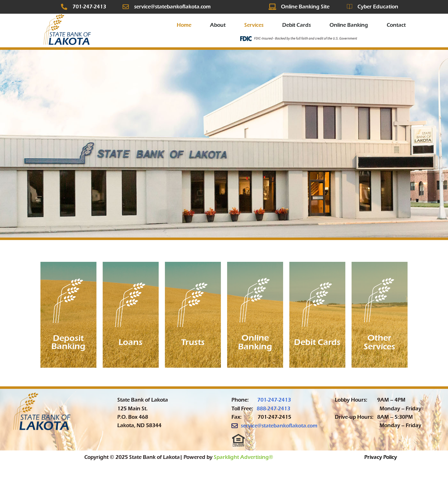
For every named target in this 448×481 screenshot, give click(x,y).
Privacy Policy (381, 457)
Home (184, 25)
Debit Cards (296, 25)
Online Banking (349, 25)
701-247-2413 (274, 400)
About (218, 25)
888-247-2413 (273, 409)
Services (254, 25)
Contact (396, 25)
